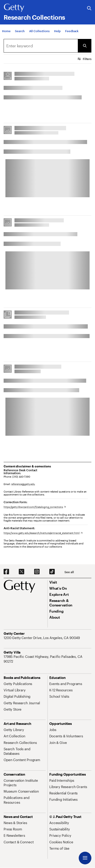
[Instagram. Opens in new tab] (37, 572)
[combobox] (41, 46)
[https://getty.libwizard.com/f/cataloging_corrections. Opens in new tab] (35, 507)
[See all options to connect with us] (69, 572)
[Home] (6, 31)
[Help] (57, 31)
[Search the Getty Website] (89, 8)
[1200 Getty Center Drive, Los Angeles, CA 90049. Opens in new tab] (42, 638)
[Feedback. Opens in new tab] (72, 31)
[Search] (20, 31)
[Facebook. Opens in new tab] (6, 572)
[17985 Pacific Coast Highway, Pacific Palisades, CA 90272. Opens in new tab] (47, 659)
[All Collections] (39, 31)
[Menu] (85, 858)
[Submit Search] (85, 46)
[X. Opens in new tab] (21, 572)
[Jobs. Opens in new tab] (53, 730)
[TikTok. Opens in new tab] (52, 572)
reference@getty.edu (23, 484)
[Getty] (14, 8)
